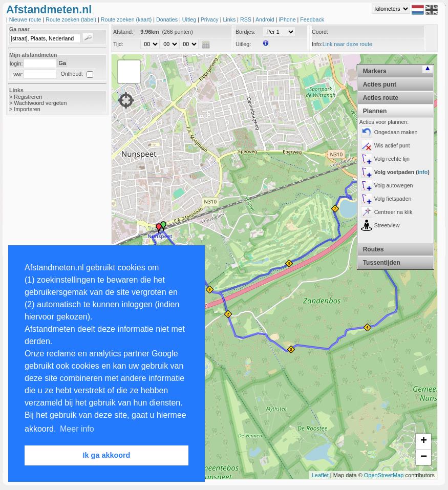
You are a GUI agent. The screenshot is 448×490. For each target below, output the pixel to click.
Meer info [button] (77, 429)
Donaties (168, 19)
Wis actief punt (392, 145)
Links (230, 19)
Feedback (312, 19)
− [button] (424, 457)
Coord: (320, 32)
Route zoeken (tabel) (72, 19)
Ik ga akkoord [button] (107, 455)
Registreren (28, 97)
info (423, 172)
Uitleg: (243, 44)
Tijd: (118, 44)
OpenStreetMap (384, 475)
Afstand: (123, 32)
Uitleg (190, 19)
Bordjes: (246, 32)
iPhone (288, 19)
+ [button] (424, 441)
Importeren (27, 109)
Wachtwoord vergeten (40, 103)
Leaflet (320, 475)
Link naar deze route (347, 44)
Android (266, 19)
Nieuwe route (26, 19)
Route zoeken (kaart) (127, 19)
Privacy (210, 19)
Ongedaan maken (396, 132)
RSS (247, 19)
